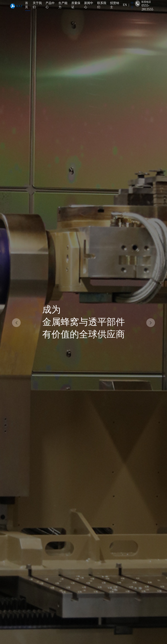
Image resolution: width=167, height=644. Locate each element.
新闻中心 (89, 5)
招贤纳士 (115, 5)
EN (125, 5)
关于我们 (37, 5)
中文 (132, 5)
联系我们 (102, 5)
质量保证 (76, 5)
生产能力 (63, 5)
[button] (16, 323)
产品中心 (50, 5)
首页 (27, 5)
